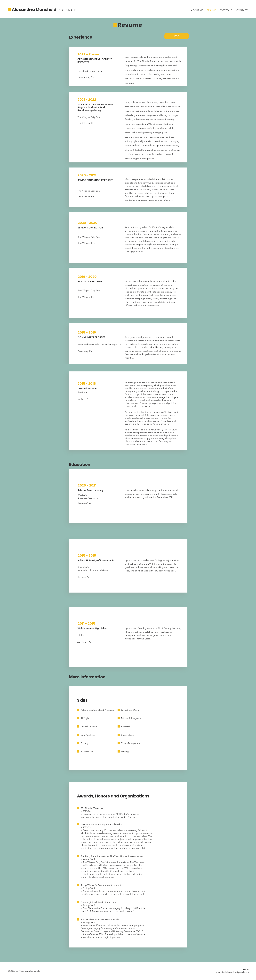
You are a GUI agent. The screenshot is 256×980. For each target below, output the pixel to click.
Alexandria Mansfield (34, 10)
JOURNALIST (69, 10)
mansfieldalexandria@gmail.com (232, 972)
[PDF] (177, 36)
